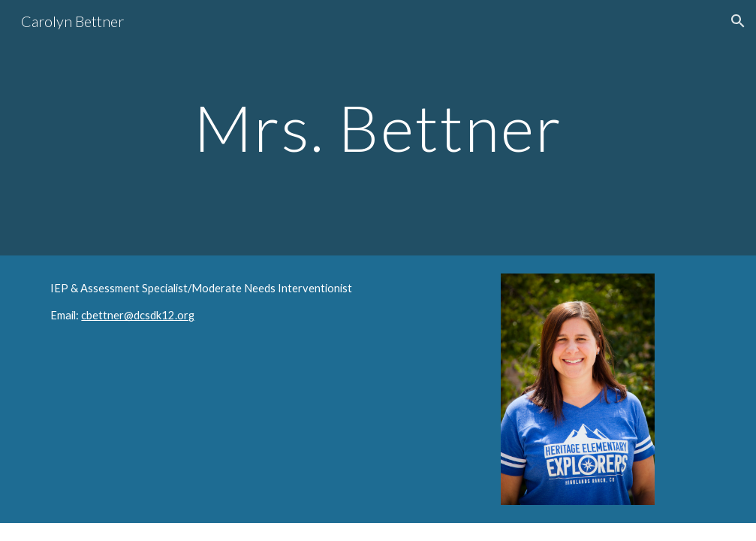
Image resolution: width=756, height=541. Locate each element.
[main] (378, 127)
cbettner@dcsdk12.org (138, 315)
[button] (738, 21)
